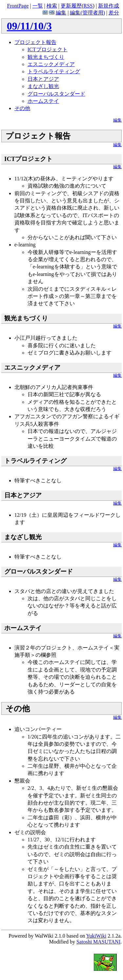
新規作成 (109, 6)
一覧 (38, 6)
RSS (88, 6)
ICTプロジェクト (48, 49)
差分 (114, 13)
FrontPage (18, 6)
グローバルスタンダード (56, 94)
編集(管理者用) (87, 13)
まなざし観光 (43, 86)
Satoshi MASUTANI (98, 942)
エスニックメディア (51, 64)
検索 (52, 6)
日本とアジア (43, 79)
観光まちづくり (46, 57)
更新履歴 (71, 6)
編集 (61, 13)
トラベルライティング (54, 71)
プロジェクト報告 (35, 42)
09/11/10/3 (29, 26)
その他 (22, 108)
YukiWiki (96, 936)
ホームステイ (43, 101)
